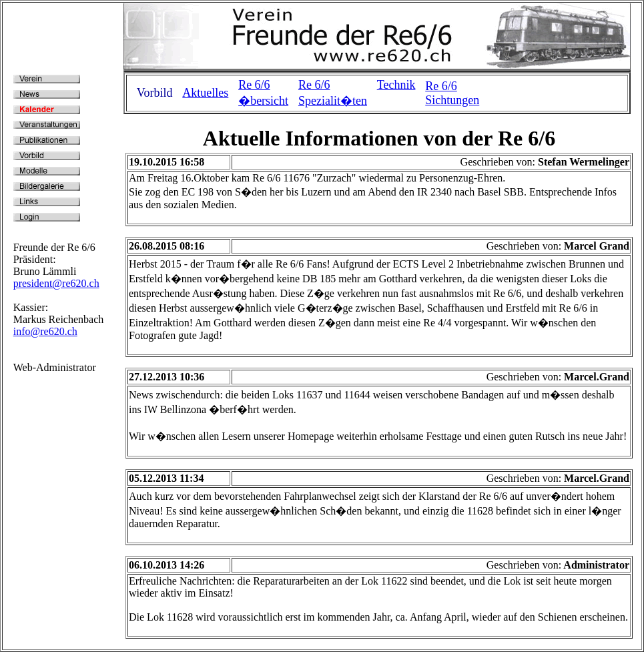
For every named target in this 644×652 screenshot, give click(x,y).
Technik (396, 85)
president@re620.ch (56, 283)
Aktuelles (205, 93)
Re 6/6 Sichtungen (452, 93)
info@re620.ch (45, 331)
